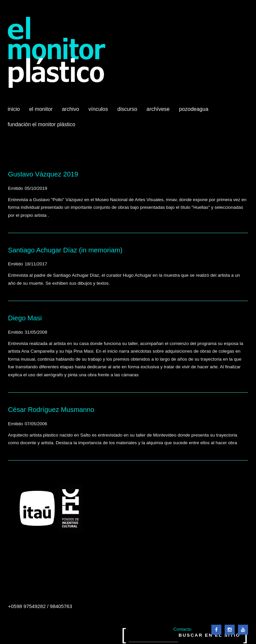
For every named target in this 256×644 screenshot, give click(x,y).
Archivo (71, 112)
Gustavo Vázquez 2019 (43, 174)
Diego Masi (25, 318)
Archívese (158, 109)
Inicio (14, 109)
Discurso (127, 109)
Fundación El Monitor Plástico (41, 124)
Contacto (182, 629)
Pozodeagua (194, 112)
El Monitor (41, 112)
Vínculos (99, 112)
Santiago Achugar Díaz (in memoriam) (65, 250)
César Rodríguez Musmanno (51, 410)
